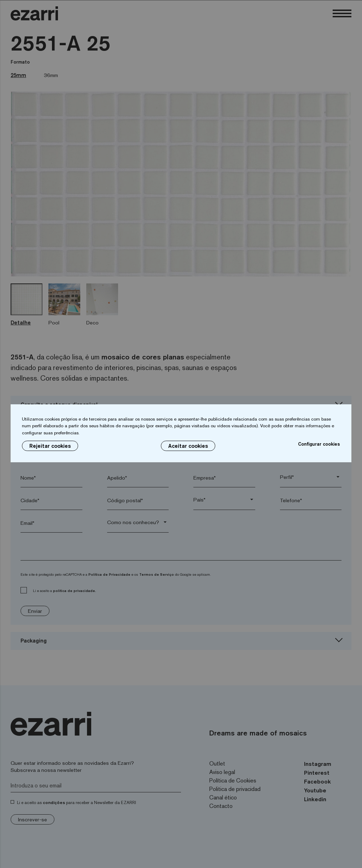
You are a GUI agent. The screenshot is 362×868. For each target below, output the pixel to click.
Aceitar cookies (188, 446)
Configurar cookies (319, 444)
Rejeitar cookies (50, 446)
